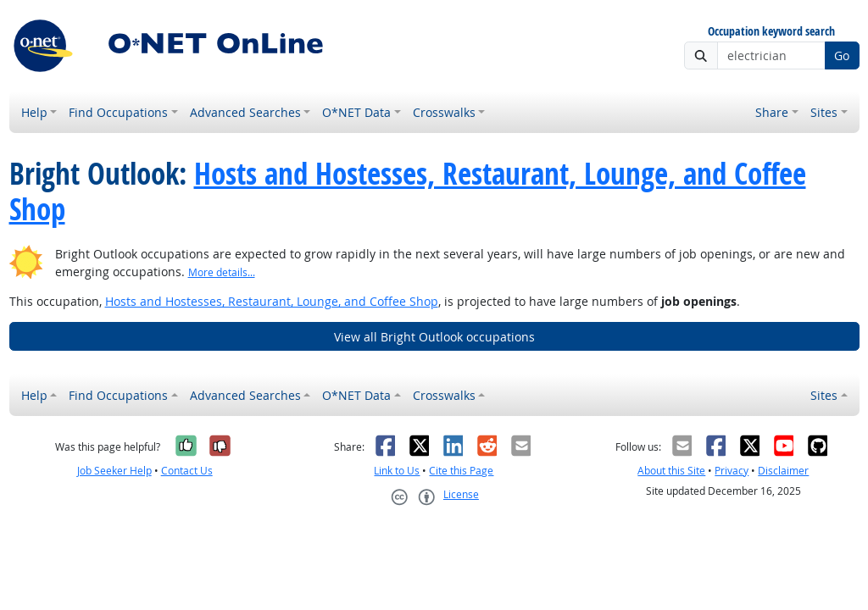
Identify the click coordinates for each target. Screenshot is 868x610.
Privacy (732, 471)
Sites (824, 112)
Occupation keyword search (771, 32)
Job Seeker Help (114, 471)
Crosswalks (444, 112)
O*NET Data (356, 112)
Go (842, 55)
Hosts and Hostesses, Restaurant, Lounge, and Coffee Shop (408, 191)
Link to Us (397, 471)
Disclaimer (783, 471)
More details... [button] (222, 272)
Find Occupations (118, 112)
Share (772, 112)
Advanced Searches (245, 112)
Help (34, 112)
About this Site (671, 471)
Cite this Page (461, 471)
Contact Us (187, 471)
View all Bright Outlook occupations (434, 337)
